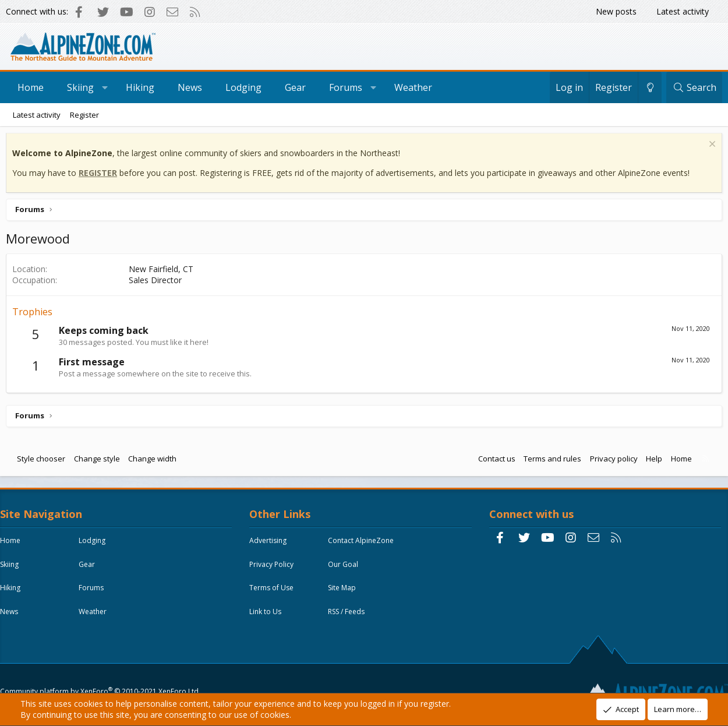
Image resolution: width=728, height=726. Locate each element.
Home (31, 87)
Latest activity (683, 11)
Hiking (140, 87)
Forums (346, 87)
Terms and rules (549, 461)
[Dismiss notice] (708, 148)
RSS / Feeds (349, 618)
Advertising (271, 546)
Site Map (345, 594)
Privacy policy (611, 461)
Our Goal (346, 570)
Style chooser (44, 461)
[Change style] (650, 87)
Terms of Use (274, 594)
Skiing (80, 87)
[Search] (694, 87)
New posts (616, 11)
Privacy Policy (274, 570)
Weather (413, 87)
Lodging (243, 87)
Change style (100, 461)
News (190, 87)
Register (84, 115)
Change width (155, 461)
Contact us (494, 461)
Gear (295, 87)
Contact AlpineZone (364, 546)
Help (651, 461)
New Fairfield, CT (164, 272)
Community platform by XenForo (102, 666)
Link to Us (268, 618)
